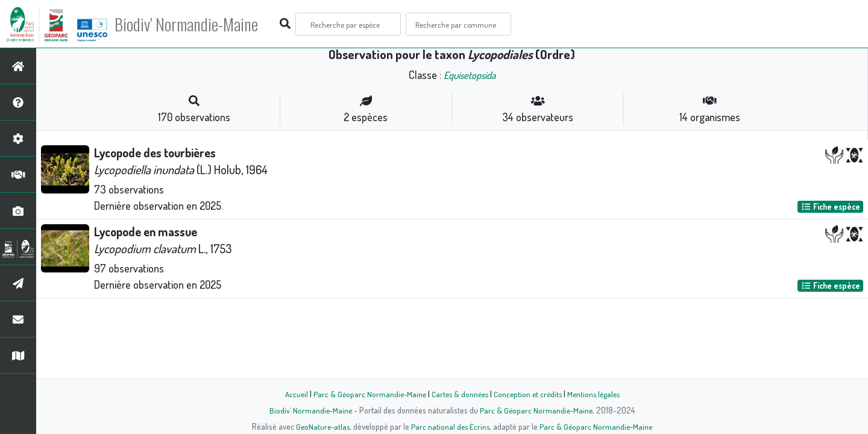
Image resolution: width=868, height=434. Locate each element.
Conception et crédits (529, 394)
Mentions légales (598, 394)
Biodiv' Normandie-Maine (198, 24)
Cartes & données (458, 394)
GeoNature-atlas (320, 426)
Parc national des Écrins (450, 426)
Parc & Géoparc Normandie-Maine (365, 394)
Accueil (290, 394)
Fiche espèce (831, 206)
